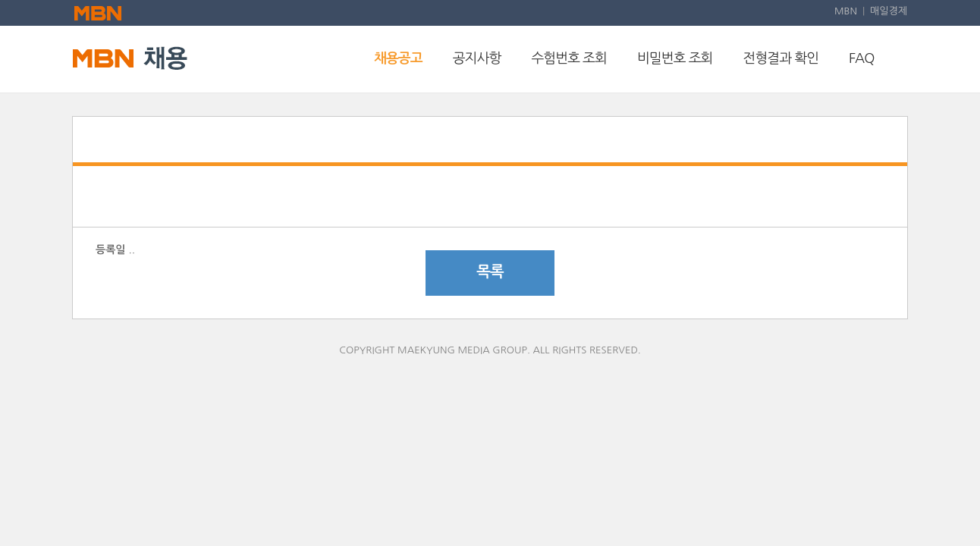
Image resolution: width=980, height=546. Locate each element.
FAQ (861, 58)
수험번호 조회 (569, 58)
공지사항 (477, 58)
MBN (846, 11)
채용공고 (398, 58)
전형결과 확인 (781, 58)
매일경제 (889, 11)
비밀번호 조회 (675, 58)
